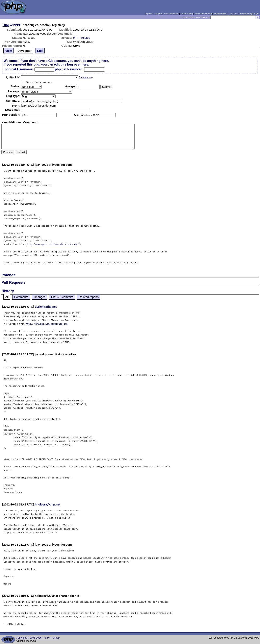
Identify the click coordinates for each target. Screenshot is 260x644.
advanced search (203, 14)
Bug (6, 25)
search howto (220, 14)
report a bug (187, 14)
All (7, 297)
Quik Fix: (13, 77)
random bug (246, 14)
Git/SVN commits (62, 297)
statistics (234, 14)
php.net (149, 14)
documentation (171, 14)
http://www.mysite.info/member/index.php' (53, 244)
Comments (21, 297)
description (86, 77)
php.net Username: (19, 69)
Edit (40, 51)
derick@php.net (46, 307)
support (158, 14)
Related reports (89, 297)
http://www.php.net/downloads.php (47, 324)
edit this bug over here (71, 64)
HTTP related (82, 38)
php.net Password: (69, 69)
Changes (40, 297)
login (257, 14)
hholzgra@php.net (48, 504)
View (9, 51)
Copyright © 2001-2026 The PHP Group (38, 638)
